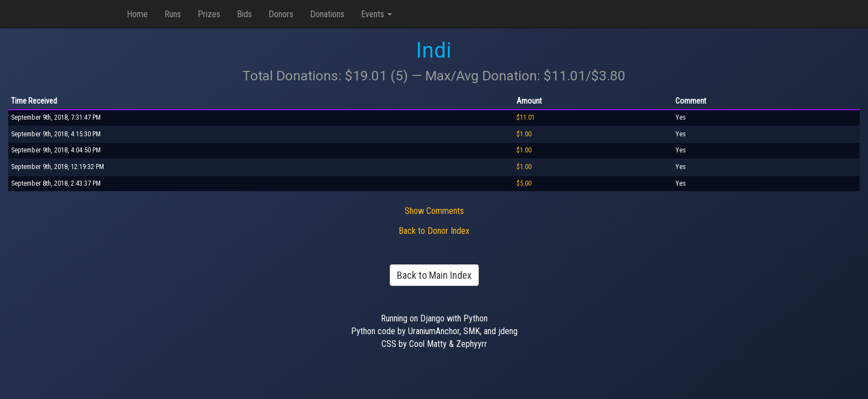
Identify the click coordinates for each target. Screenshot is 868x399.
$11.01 (526, 117)
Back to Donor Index (434, 231)
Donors (281, 14)
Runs (173, 14)
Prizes (209, 14)
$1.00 (524, 134)
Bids (244, 14)
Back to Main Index (434, 275)
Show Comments (434, 211)
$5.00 (524, 183)
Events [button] (376, 14)
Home (137, 14)
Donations (327, 14)
